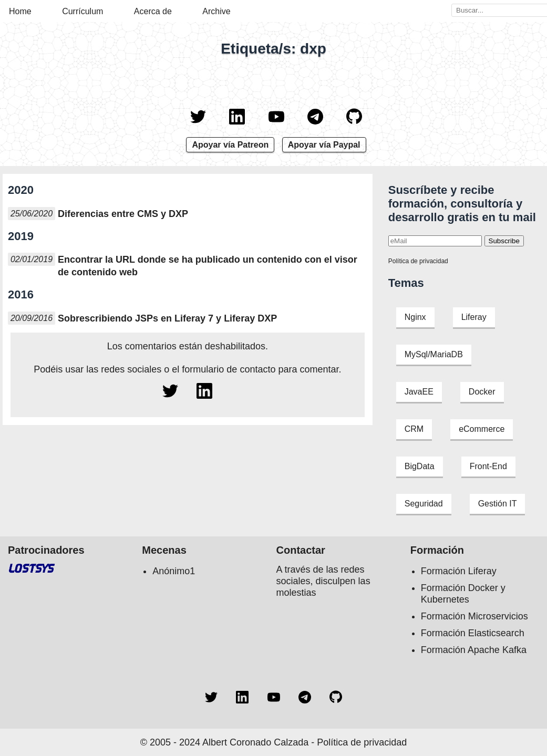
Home (20, 11)
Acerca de (153, 11)
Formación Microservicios (474, 616)
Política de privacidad (418, 261)
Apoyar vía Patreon (230, 145)
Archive (216, 11)
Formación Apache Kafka (474, 650)
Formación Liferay (459, 571)
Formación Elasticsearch (473, 633)
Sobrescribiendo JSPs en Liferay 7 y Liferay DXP (167, 318)
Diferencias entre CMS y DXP (123, 214)
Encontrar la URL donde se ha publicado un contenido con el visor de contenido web (208, 266)
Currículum (82, 11)
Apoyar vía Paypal (324, 145)
